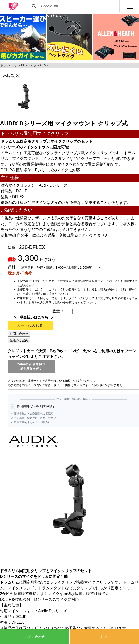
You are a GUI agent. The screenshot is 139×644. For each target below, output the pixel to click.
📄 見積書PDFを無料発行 (33, 406)
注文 (104, 637)
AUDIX (44, 65)
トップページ (9, 65)
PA (23, 65)
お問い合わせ (35, 637)
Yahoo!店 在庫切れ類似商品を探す (31, 366)
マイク (32, 65)
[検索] (73, 6)
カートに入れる (30, 325)
